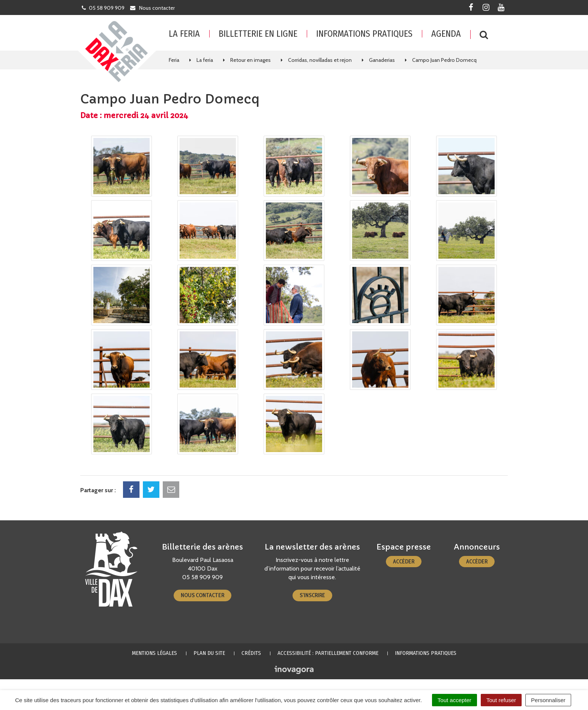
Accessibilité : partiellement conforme (328, 653)
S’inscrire (312, 595)
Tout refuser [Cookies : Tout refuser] (501, 700)
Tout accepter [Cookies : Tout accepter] (454, 700)
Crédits (251, 653)
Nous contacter (202, 595)
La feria (184, 34)
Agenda (446, 34)
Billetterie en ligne (258, 34)
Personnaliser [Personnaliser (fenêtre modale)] (548, 700)
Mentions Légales (154, 653)
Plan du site (209, 653)
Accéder (404, 562)
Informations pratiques (364, 34)
